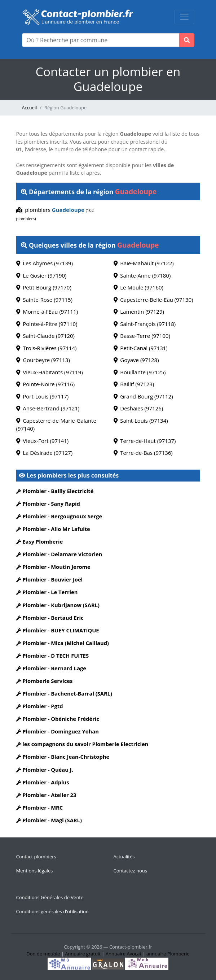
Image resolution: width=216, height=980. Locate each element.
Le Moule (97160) (139, 287)
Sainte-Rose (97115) (44, 300)
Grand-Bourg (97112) (143, 396)
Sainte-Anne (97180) (142, 275)
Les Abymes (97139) (45, 263)
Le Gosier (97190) (41, 275)
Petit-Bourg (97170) (44, 287)
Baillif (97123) (134, 384)
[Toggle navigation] (184, 17)
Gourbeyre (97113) (43, 360)
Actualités (124, 857)
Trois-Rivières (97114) (47, 348)
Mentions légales (35, 871)
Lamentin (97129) (139, 312)
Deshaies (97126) (138, 408)
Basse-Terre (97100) (142, 336)
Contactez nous (130, 871)
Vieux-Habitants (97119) (50, 372)
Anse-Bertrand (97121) (48, 408)
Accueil (30, 108)
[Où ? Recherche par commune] (101, 40)
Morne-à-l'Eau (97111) (47, 312)
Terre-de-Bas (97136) (143, 453)
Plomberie (178, 954)
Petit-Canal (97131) (141, 348)
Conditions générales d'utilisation (52, 911)
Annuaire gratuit (83, 954)
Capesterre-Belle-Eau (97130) (153, 300)
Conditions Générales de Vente (50, 897)
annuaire (156, 954)
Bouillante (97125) (140, 372)
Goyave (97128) (136, 360)
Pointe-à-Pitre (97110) (47, 324)
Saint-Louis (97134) (141, 421)
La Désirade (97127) (45, 453)
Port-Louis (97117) (43, 396)
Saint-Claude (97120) (46, 336)
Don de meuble (43, 954)
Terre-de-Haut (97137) (145, 441)
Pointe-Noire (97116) (46, 384)
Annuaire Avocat (124, 954)
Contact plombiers (36, 857)
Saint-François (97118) (145, 324)
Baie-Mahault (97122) (144, 263)
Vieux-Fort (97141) (43, 441)
